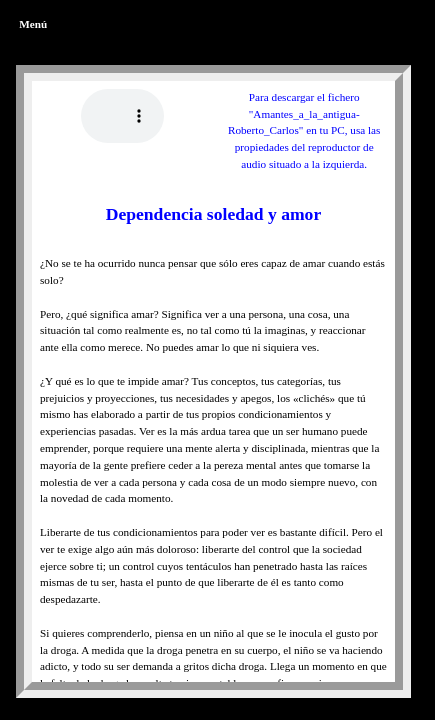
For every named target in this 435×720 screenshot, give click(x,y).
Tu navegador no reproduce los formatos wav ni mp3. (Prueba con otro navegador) (122, 116)
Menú (33, 24)
